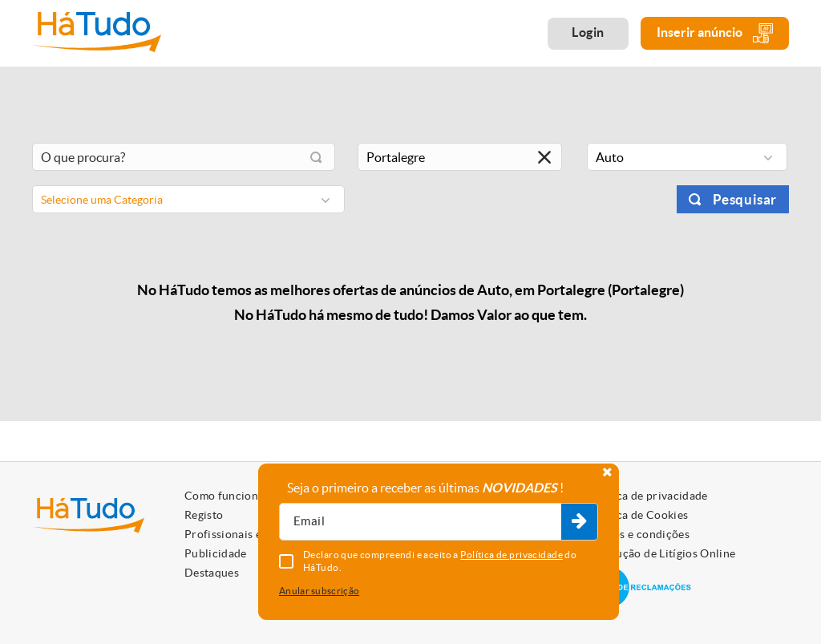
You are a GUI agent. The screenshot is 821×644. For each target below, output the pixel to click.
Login (588, 32)
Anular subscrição (319, 591)
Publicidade (216, 553)
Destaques (212, 573)
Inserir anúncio (715, 33)
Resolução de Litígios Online (662, 553)
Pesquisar (745, 199)
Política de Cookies (638, 515)
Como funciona (224, 496)
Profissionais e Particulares (257, 534)
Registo (204, 515)
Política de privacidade (648, 496)
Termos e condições (639, 534)
